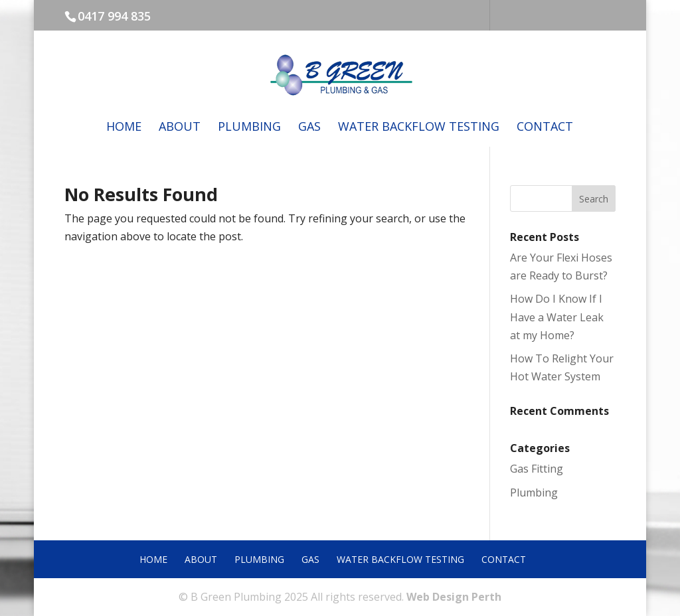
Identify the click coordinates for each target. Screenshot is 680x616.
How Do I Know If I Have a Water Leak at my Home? (557, 317)
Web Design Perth (454, 597)
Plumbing (249, 128)
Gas (309, 128)
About (180, 128)
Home (124, 128)
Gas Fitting (537, 469)
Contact (545, 128)
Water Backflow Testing (419, 128)
